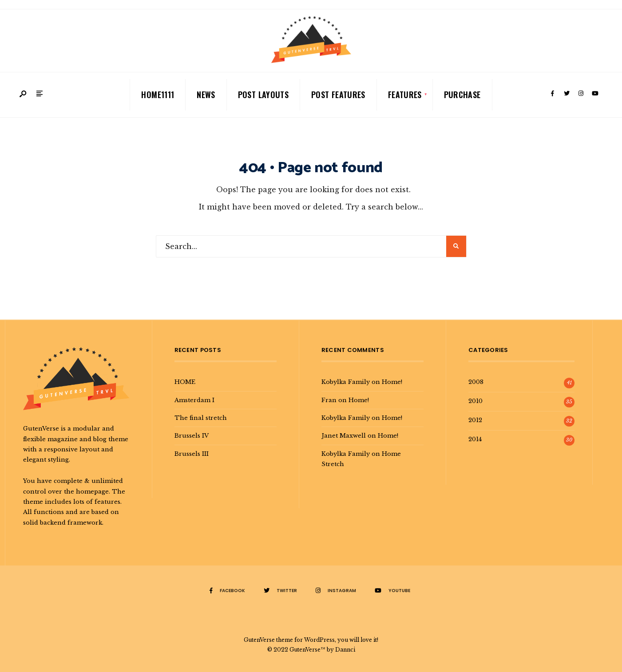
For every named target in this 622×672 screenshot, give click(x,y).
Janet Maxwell (344, 435)
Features (405, 95)
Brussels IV (192, 435)
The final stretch (201, 418)
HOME (185, 382)
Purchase (462, 95)
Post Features (338, 95)
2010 (475, 401)
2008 (476, 382)
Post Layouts (263, 95)
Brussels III (192, 454)
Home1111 (158, 95)
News (206, 95)
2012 (475, 420)
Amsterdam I (194, 400)
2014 (475, 439)
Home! (392, 382)
